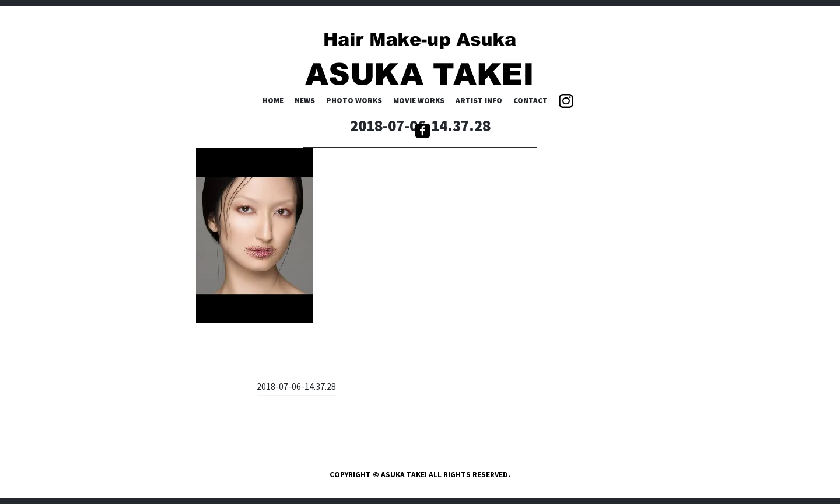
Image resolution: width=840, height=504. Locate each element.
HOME (273, 101)
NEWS (305, 101)
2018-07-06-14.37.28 (296, 386)
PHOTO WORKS (354, 101)
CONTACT (531, 101)
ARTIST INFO (479, 101)
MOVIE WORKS (419, 101)
